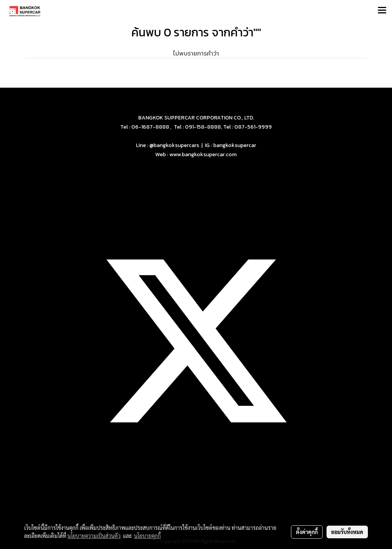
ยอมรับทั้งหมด (347, 532)
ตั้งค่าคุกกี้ (307, 532)
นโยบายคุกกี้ (147, 536)
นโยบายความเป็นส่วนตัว (94, 536)
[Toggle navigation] (382, 11)
